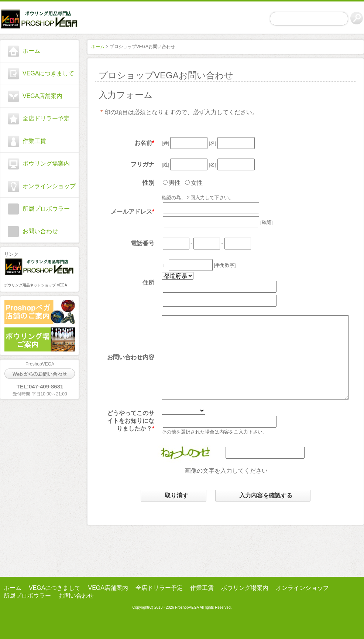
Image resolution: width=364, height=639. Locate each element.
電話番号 (137, 243)
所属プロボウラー (46, 209)
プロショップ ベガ (40, 19)
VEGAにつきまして (48, 73)
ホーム (31, 51)
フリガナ (137, 164)
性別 (143, 183)
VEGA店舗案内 (42, 96)
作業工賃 (34, 141)
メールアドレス (126, 212)
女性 (191, 183)
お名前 (138, 143)
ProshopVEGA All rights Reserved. (203, 607)
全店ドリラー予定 (46, 118)
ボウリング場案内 (46, 164)
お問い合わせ (40, 231)
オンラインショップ (49, 186)
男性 (169, 183)
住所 (143, 283)
